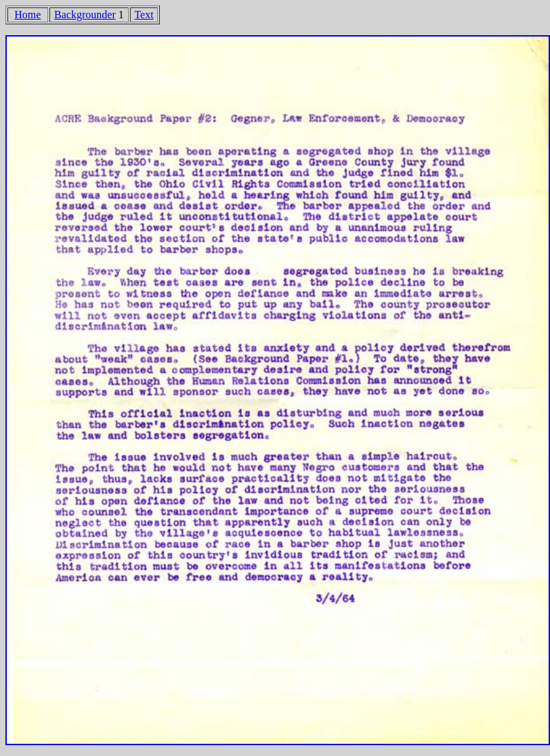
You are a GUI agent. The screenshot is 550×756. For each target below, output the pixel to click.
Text (144, 15)
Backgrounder (85, 15)
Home (27, 15)
